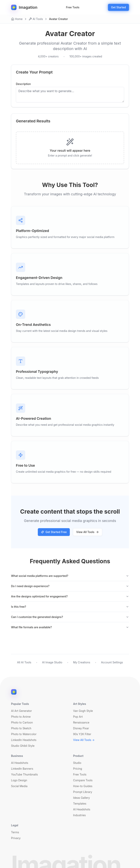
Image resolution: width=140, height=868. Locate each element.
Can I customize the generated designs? (70, 617)
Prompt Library (83, 792)
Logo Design (19, 780)
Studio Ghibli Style (23, 746)
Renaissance (81, 722)
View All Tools (88, 532)
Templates (80, 804)
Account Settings (112, 662)
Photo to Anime (21, 717)
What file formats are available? (70, 627)
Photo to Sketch (21, 728)
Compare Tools (83, 780)
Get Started (118, 7)
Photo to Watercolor (24, 734)
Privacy (16, 838)
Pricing (78, 769)
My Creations (82, 662)
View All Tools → (84, 740)
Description (23, 84)
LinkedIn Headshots (24, 740)
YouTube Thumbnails (24, 774)
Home (17, 19)
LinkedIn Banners (22, 769)
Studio (77, 763)
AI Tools (36, 19)
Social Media (19, 786)
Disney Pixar (81, 728)
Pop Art (78, 717)
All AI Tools (24, 662)
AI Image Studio (52, 662)
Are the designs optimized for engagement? (70, 596)
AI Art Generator (21, 711)
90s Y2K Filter (82, 734)
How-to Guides (83, 786)
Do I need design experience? (70, 586)
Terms (15, 832)
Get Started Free (54, 532)
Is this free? (70, 607)
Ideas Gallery (81, 798)
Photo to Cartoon (22, 722)
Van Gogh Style (83, 711)
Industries (79, 815)
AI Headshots (20, 763)
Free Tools (73, 7)
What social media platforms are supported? (70, 576)
